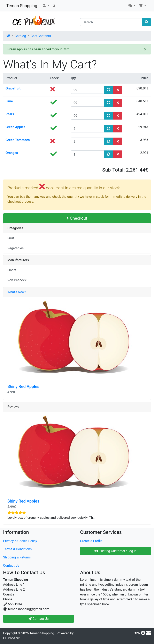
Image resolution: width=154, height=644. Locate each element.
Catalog (20, 36)
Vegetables (16, 248)
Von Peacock (17, 280)
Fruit (11, 238)
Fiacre (12, 270)
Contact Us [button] (38, 619)
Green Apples (15, 127)
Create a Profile (91, 541)
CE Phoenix (11, 638)
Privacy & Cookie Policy (20, 541)
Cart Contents (41, 36)
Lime (9, 101)
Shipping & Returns (17, 557)
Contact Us (11, 565)
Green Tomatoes (18, 140)
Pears (10, 114)
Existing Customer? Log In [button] (115, 551)
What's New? (17, 292)
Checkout (77, 218)
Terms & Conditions (17, 549)
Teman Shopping (22, 6)
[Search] (111, 22)
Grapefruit (13, 88)
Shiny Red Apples (23, 386)
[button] (46, 6)
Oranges (12, 153)
